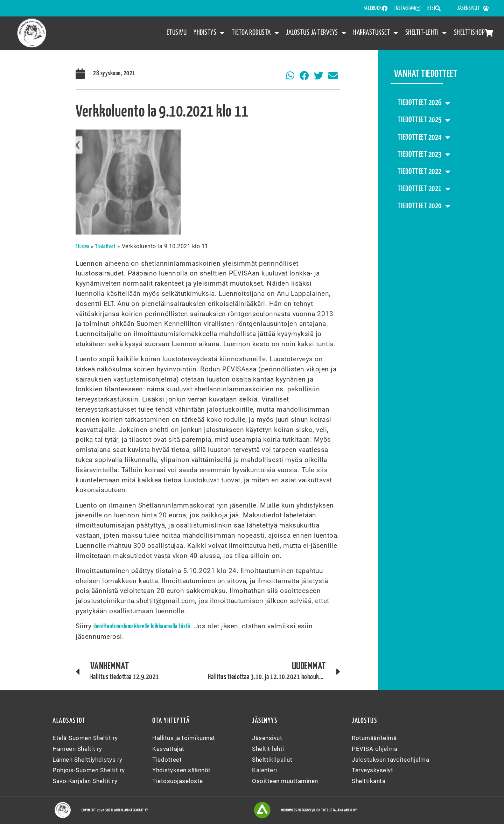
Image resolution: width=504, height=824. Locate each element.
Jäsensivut (473, 8)
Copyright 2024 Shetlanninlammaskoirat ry (115, 810)
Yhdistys (209, 33)
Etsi (434, 8)
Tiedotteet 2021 (424, 189)
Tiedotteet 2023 (424, 155)
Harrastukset (376, 33)
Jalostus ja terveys (316, 33)
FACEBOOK (376, 8)
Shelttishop (474, 33)
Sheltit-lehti (426, 33)
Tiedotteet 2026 (424, 103)
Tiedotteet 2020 (424, 206)
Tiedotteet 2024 (424, 137)
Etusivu (177, 33)
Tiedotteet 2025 (424, 120)
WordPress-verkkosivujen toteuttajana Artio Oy (319, 810)
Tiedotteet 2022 (424, 172)
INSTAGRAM (407, 8)
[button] (290, 76)
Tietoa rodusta (255, 33)
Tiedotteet (105, 247)
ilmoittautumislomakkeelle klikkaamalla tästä (142, 627)
